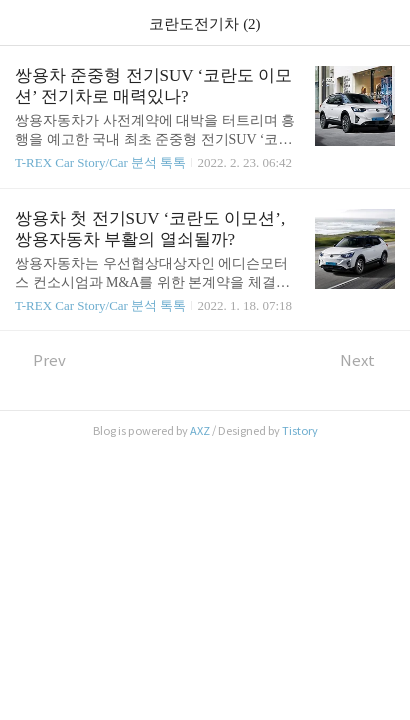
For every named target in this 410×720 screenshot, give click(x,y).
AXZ (200, 431)
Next (367, 360)
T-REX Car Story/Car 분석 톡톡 (100, 162)
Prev (40, 360)
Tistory (300, 431)
